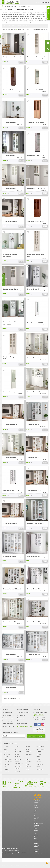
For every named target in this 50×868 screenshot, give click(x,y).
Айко (5, 752)
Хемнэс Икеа (26, 26)
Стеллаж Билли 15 (9, 624)
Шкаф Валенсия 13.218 (35, 325)
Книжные (19, 26)
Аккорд (6, 754)
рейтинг (14, 30)
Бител (6, 769)
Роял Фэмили (40, 752)
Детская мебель (8, 720)
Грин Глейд (18, 762)
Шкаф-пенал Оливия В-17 (36, 57)
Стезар (38, 762)
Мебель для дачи (8, 729)
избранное (35, 866)
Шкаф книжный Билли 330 (12, 57)
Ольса (27, 774)
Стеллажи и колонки (24, 6)
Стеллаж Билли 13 (9, 460)
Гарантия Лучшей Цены (25, 729)
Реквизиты (21, 720)
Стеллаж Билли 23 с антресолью (10, 257)
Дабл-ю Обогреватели (19, 765)
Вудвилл (7, 774)
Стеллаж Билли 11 (33, 360)
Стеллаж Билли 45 (33, 558)
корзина (45, 864)
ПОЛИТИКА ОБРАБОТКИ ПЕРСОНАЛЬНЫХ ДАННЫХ (39, 800)
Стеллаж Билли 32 (33, 591)
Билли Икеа (11, 26)
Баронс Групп (8, 762)
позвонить (5, 866)
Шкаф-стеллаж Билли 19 (35, 525)
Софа (38, 759)
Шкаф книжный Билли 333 (36, 190)
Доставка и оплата (23, 715)
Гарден (17, 749)
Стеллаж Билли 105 (10, 223)
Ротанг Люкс (40, 749)
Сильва (39, 754)
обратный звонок (38, 717)
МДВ (27, 759)
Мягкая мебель (7, 715)
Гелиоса (17, 757)
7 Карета (7, 749)
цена (28, 30)
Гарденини (18, 754)
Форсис (39, 769)
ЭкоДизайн (40, 772)
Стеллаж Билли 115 (34, 460)
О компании (21, 717)
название (22, 30)
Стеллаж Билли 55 (9, 657)
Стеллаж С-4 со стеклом (35, 223)
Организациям (22, 726)
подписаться (32, 739)
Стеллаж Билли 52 (9, 690)
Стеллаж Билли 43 (33, 427)
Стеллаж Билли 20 (9, 158)
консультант (15, 866)
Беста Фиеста (8, 764)
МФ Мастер (29, 769)
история (25, 866)
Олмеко (28, 772)
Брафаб (6, 772)
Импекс (28, 749)
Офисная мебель (8, 726)
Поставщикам (22, 723)
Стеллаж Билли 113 (10, 525)
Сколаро (39, 757)
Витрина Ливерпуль (10, 394)
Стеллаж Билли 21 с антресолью (10, 325)
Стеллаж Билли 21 (9, 190)
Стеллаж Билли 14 (33, 394)
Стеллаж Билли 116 (34, 492)
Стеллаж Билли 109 (10, 427)
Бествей (6, 767)
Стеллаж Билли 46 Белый (12, 591)
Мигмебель (29, 764)
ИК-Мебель (18, 774)
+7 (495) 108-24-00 (40, 715)
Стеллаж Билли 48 (33, 624)
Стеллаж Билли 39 (33, 291)
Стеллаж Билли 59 (9, 125)
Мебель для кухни (8, 723)
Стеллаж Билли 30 (9, 558)
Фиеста (39, 764)
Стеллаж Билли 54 (33, 657)
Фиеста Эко (40, 767)
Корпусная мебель (10, 6)
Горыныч (17, 759)
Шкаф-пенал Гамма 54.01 (36, 158)
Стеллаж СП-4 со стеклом (12, 91)
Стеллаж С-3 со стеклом (35, 125)
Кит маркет (29, 754)
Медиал (28, 762)
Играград (18, 771)
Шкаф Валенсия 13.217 (11, 492)
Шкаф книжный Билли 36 (12, 291)
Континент (29, 757)
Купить (21, 62)
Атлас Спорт (8, 757)
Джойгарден (19, 769)
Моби (27, 767)
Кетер (27, 752)
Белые (5, 26)
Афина (6, 759)
